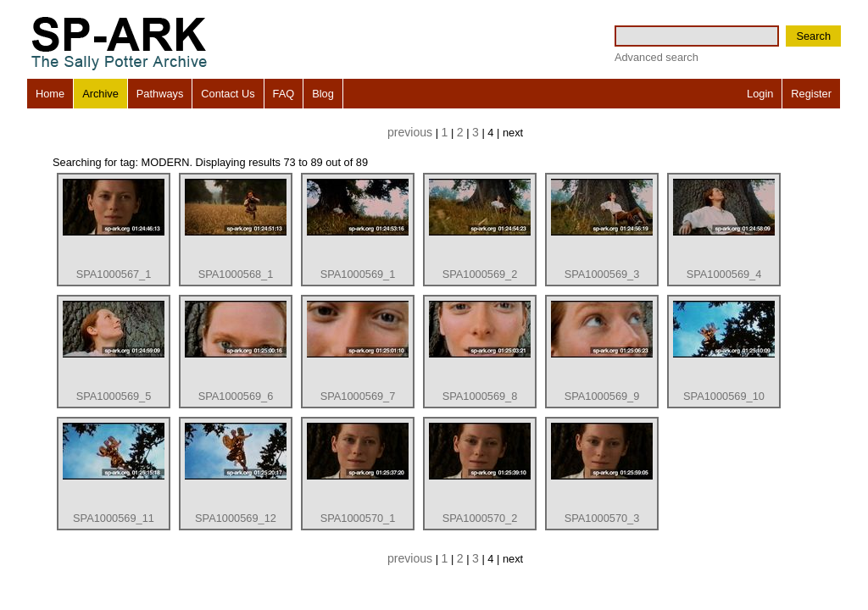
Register (811, 94)
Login (760, 94)
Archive (100, 94)
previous (410, 132)
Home (50, 94)
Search (813, 36)
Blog (323, 94)
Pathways (160, 94)
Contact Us (228, 94)
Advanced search (657, 57)
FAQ (284, 94)
